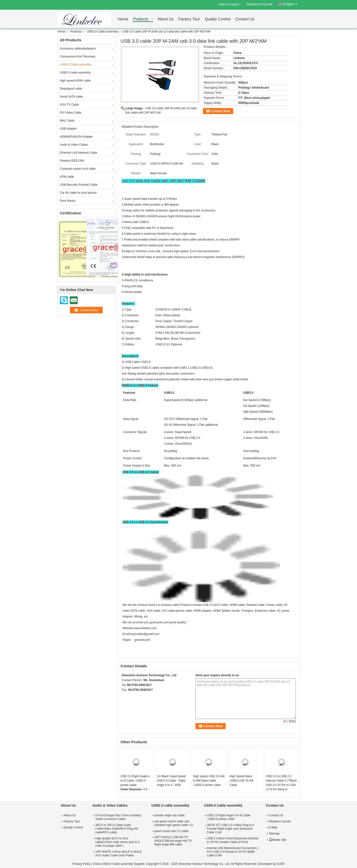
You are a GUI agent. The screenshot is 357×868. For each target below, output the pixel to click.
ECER (280, 864)
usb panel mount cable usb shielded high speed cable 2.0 (174, 823)
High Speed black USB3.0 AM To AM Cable (241, 781)
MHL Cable (67, 121)
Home (123, 19)
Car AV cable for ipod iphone (78, 193)
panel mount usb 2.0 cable (171, 831)
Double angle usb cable (170, 815)
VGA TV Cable (69, 105)
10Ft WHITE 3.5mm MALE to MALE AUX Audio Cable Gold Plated (119, 854)
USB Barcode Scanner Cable (79, 185)
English (292, 3)
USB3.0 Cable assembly (102, 32)
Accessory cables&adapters (78, 49)
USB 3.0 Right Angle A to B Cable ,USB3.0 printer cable (135, 781)
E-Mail (273, 827)
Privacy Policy (81, 864)
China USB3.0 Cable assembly (113, 864)
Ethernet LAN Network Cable (79, 153)
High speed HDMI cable (75, 81)
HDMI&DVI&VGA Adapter (76, 137)
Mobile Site (278, 840)
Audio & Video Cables (74, 145)
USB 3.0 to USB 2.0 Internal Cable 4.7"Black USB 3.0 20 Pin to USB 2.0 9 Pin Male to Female (281, 785)
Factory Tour (189, 19)
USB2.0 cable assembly (75, 73)
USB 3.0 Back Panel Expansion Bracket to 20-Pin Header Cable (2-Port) (232, 840)
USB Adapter (68, 129)
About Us (166, 19)
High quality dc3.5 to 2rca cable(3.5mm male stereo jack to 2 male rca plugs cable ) (118, 842)
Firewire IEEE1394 (72, 161)
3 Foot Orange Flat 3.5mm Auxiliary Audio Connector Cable (118, 817)
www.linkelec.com (145, 628)
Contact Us (245, 19)
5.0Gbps (171, 199)
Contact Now (220, 111)
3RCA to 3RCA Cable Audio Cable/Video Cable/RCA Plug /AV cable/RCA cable (117, 829)
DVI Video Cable (71, 113)
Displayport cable (71, 89)
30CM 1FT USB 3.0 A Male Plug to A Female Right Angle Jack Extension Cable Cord (230, 829)
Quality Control (218, 19)
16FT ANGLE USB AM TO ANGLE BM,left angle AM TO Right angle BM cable (173, 841)
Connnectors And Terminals (78, 57)
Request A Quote (259, 4)
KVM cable (67, 177)
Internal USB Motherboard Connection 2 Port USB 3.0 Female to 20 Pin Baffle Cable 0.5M (233, 852)
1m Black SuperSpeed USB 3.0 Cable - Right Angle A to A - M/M (171, 781)
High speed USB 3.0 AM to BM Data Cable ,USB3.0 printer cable (209, 781)
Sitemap (274, 834)
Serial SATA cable (71, 97)
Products (141, 19)
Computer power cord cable (78, 169)
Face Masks (68, 201)
